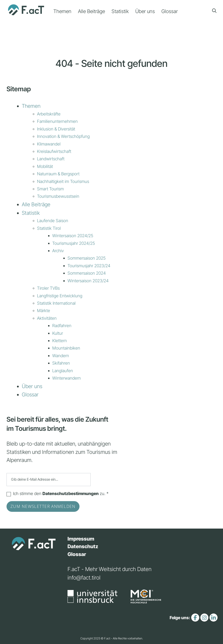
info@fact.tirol (84, 578)
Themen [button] (62, 11)
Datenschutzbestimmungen (71, 494)
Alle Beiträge (91, 11)
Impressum (81, 539)
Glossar (170, 11)
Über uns (145, 11)
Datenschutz (83, 546)
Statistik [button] (120, 11)
